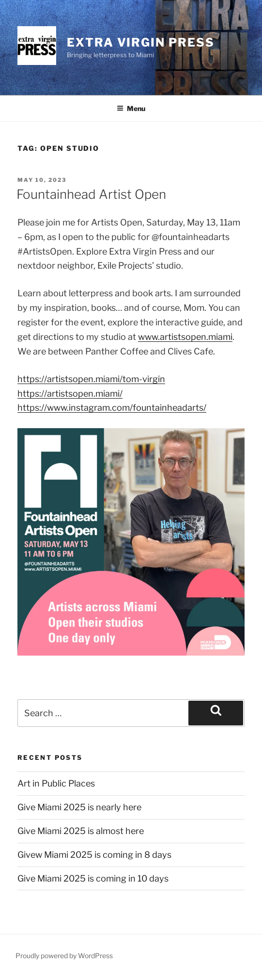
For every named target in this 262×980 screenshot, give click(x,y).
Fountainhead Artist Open (91, 194)
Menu (131, 108)
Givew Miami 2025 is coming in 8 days (94, 855)
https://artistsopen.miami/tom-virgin (91, 379)
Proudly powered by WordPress (64, 956)
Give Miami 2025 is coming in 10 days (93, 878)
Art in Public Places (56, 783)
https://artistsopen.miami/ (70, 394)
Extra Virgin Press (141, 42)
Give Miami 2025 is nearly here (79, 807)
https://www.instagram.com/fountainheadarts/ (112, 408)
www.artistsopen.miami (185, 337)
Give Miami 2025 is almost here (81, 831)
